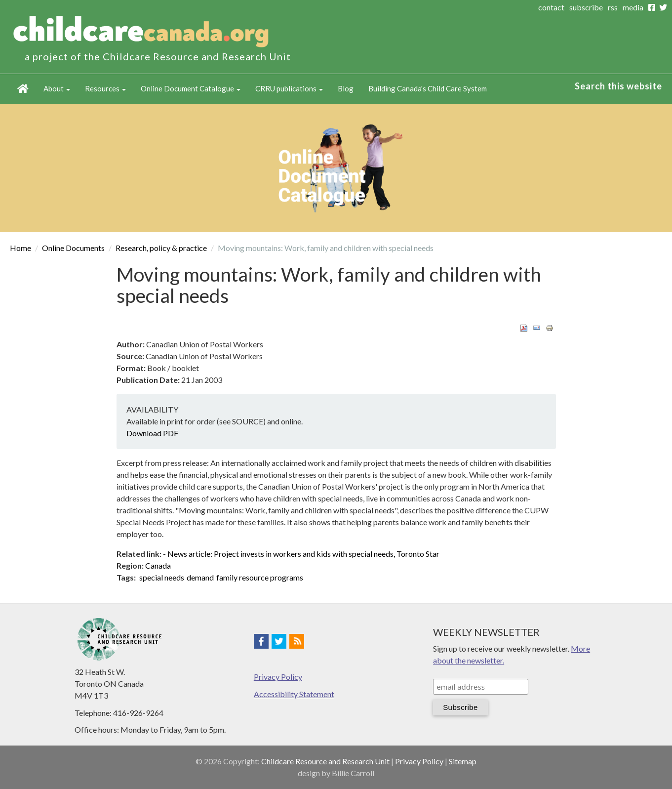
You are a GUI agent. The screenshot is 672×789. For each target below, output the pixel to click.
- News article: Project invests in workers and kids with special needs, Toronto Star (301, 554)
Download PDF (152, 433)
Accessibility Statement (294, 694)
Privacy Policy (278, 677)
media (633, 7)
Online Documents (73, 248)
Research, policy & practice (161, 248)
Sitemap (463, 761)
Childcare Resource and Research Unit (325, 761)
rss (613, 7)
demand (200, 577)
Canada (158, 565)
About (57, 88)
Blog (346, 88)
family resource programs (260, 577)
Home (23, 89)
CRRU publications (289, 88)
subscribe (586, 7)
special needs (162, 577)
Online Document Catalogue (191, 88)
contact (551, 7)
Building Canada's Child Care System (428, 88)
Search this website (618, 86)
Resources (105, 88)
